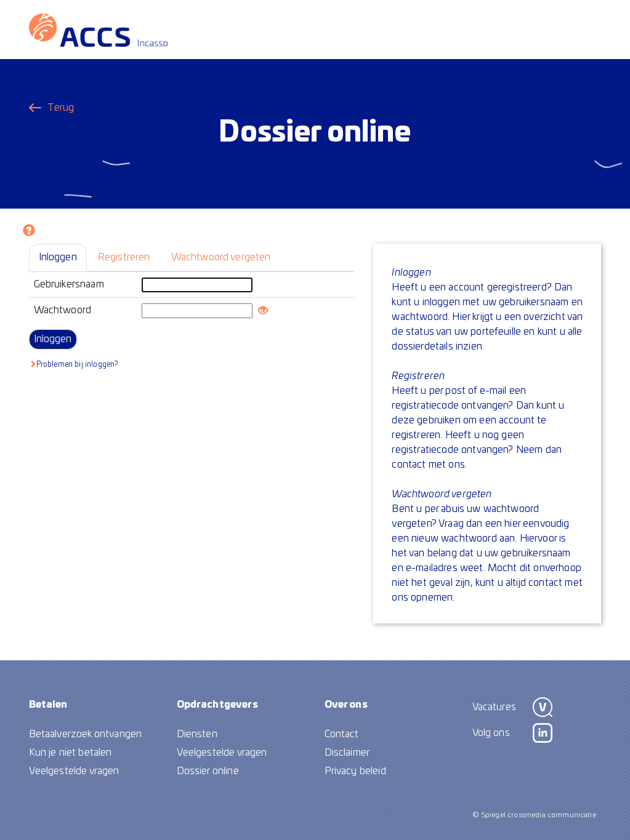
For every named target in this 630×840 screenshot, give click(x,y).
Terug (61, 108)
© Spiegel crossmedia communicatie (534, 815)
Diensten (197, 734)
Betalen (48, 705)
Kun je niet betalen (71, 753)
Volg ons (491, 733)
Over (346, 705)
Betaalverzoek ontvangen (86, 734)
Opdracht (217, 705)
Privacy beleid (355, 771)
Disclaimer (347, 753)
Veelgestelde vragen (74, 771)
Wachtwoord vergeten (221, 257)
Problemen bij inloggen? (74, 364)
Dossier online (208, 771)
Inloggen (58, 257)
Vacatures (494, 707)
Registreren (124, 257)
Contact (342, 734)
